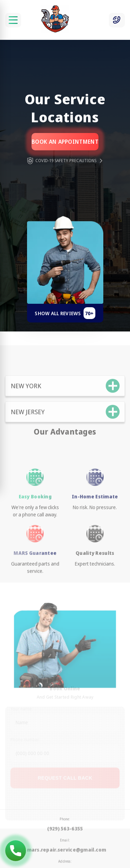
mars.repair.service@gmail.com (67, 838)
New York (26, 396)
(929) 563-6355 (65, 817)
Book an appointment (65, 142)
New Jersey (28, 422)
